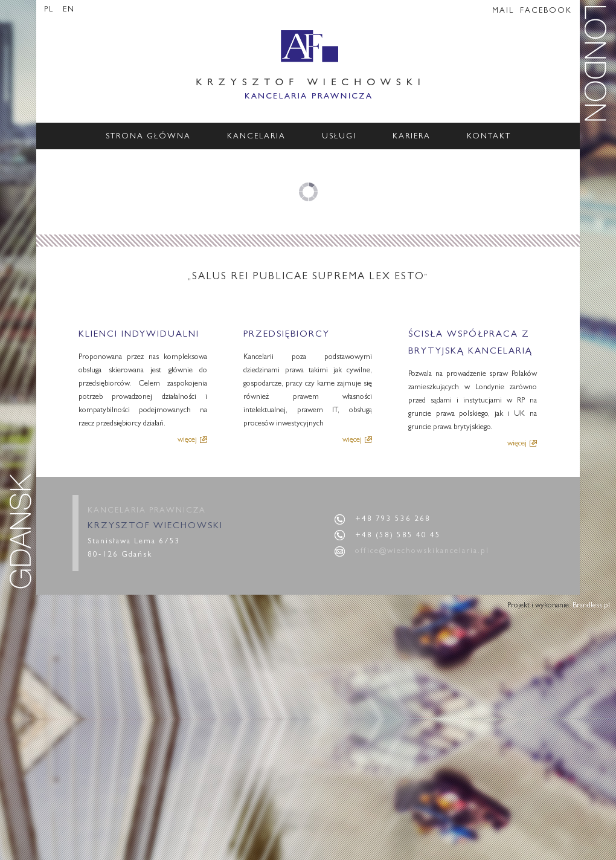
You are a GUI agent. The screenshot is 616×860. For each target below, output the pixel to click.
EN (69, 10)
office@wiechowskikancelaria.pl (422, 551)
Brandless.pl (591, 606)
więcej (187, 440)
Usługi (339, 137)
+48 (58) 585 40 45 (398, 536)
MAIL (503, 11)
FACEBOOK (546, 11)
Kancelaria (256, 137)
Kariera (412, 137)
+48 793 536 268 (393, 519)
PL (50, 10)
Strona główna (148, 137)
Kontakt (489, 137)
